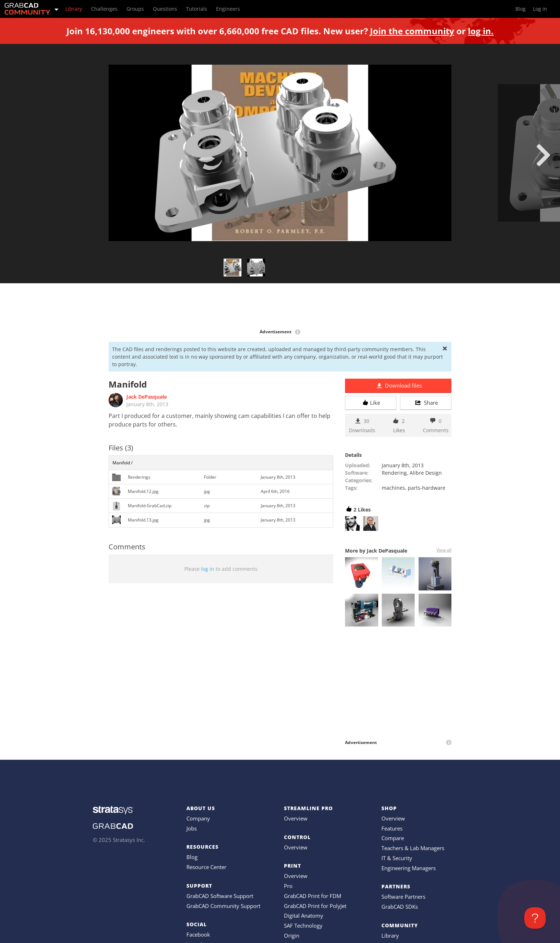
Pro (288, 886)
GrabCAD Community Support (223, 906)
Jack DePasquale (147, 397)
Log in (540, 9)
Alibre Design (426, 473)
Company (198, 818)
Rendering (394, 473)
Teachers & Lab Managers (413, 848)
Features (392, 828)
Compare (393, 838)
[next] (543, 155)
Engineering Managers (409, 868)
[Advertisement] (280, 306)
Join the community (412, 31)
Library (390, 935)
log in (208, 569)
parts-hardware (427, 488)
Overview (296, 818)
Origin (292, 935)
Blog (192, 857)
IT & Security (397, 858)
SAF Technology (303, 925)
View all (444, 550)
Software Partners (403, 897)
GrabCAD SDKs (400, 907)
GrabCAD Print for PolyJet (315, 906)
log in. (481, 31)
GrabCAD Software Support (220, 896)
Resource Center (206, 867)
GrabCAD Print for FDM (312, 896)
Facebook (198, 934)
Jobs (192, 828)
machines (393, 488)
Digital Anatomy (304, 915)
